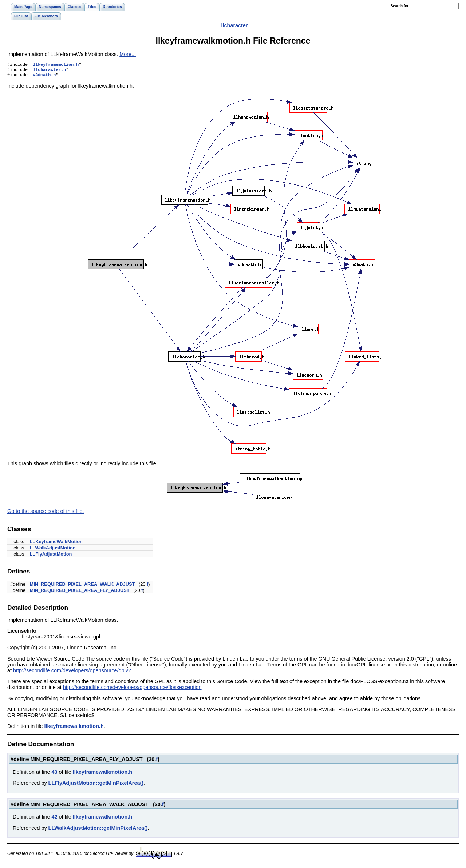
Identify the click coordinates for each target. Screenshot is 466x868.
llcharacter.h (49, 71)
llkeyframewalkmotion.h (74, 728)
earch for (400, 6)
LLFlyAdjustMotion (51, 556)
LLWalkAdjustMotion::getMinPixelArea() (98, 830)
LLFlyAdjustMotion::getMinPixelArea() (96, 785)
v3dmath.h (44, 77)
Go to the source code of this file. (46, 513)
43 (54, 774)
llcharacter (235, 25)
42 (54, 819)
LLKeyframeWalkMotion (56, 544)
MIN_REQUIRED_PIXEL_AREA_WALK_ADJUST (82, 586)
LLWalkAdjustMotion (53, 550)
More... (128, 54)
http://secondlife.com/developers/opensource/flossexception (132, 689)
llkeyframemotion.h (56, 65)
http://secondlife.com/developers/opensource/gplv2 (72, 673)
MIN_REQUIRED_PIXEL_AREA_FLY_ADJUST (80, 592)
